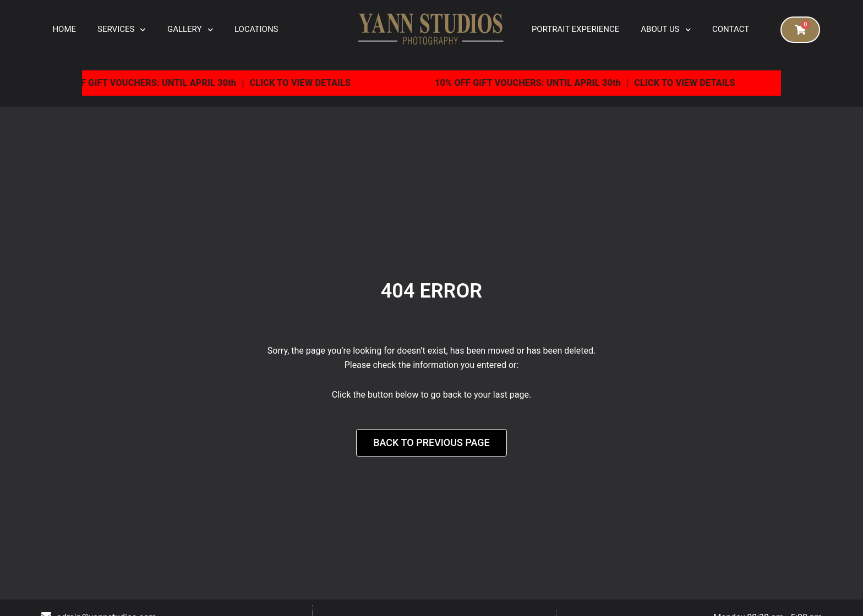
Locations (256, 29)
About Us (666, 30)
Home (64, 29)
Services (122, 30)
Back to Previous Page (431, 442)
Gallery (190, 30)
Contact (731, 29)
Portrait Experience (575, 29)
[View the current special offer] (431, 83)
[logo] (431, 30)
